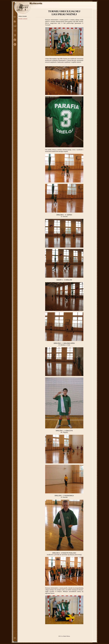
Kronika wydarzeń (23, 19)
